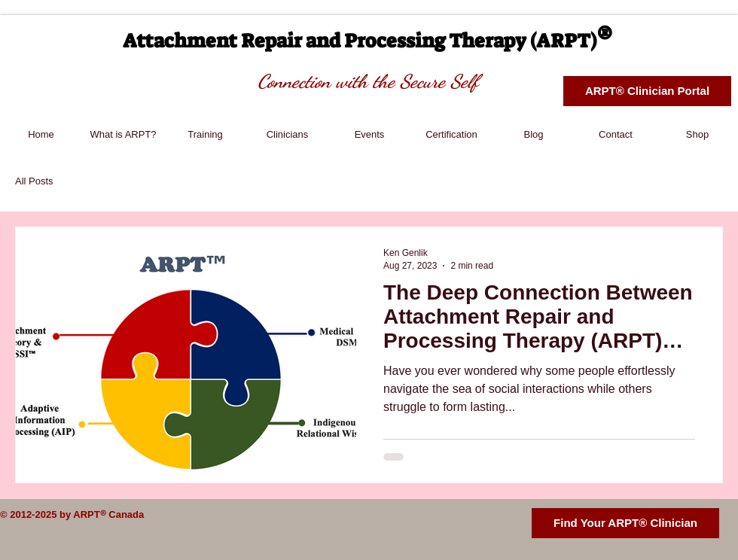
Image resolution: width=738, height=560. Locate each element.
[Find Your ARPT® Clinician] (625, 523)
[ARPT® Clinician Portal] (647, 91)
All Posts (34, 181)
